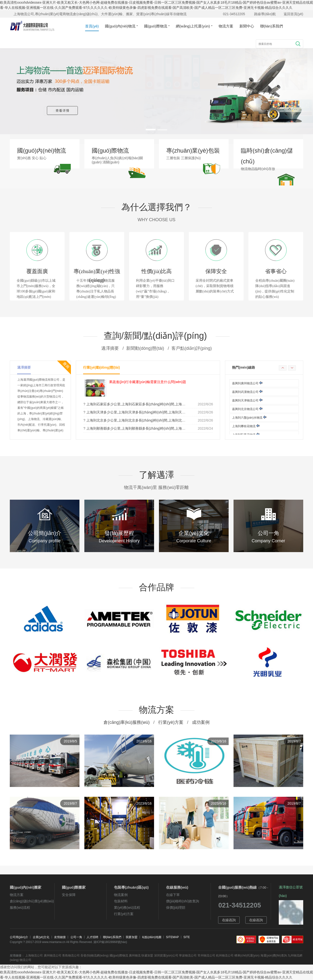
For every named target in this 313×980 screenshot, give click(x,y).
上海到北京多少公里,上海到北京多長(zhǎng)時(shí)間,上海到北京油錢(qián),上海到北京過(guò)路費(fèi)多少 (168, 420)
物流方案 (226, 26)
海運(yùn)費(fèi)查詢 (274, 956)
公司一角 (76, 937)
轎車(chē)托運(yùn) (247, 956)
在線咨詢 (229, 920)
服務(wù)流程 (20, 907)
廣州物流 (135, 956)
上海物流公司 (34, 956)
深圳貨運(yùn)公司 (166, 956)
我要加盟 (132, 937)
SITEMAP (172, 937)
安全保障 (69, 895)
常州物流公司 (206, 956)
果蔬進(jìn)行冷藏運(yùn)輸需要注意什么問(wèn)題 (148, 382)
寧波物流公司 (188, 956)
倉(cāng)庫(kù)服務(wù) (127, 722)
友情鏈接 (60, 937)
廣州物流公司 (53, 956)
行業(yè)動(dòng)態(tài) (101, 367)
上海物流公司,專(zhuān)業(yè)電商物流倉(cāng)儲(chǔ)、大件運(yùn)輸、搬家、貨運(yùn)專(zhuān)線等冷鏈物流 (100, 14)
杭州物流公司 (225, 956)
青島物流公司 (71, 956)
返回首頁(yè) (293, 14)
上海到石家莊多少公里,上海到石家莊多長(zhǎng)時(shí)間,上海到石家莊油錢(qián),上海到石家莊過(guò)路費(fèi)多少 (175, 404)
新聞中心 (247, 26)
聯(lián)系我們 (272, 26)
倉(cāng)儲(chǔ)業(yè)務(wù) (32, 901)
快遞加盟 (147, 956)
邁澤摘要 (24, 367)
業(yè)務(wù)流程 (127, 907)
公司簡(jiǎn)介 (19, 937)
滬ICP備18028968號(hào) (110, 942)
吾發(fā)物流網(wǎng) (95, 956)
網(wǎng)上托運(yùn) (194, 26)
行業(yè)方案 (171, 722)
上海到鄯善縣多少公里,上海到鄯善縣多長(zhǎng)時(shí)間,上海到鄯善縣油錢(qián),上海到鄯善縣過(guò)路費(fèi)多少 (175, 428)
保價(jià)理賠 (176, 907)
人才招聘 (92, 937)
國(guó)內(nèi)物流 (121, 26)
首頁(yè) (92, 26)
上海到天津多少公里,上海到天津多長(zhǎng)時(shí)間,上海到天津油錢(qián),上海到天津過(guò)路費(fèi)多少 (168, 412)
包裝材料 (121, 901)
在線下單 (173, 895)
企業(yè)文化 (41, 937)
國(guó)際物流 (157, 26)
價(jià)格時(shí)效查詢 (183, 901)
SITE (187, 937)
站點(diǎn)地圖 (152, 937)
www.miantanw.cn (54, 942)
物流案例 (121, 895)
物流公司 (25, 960)
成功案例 (201, 722)
